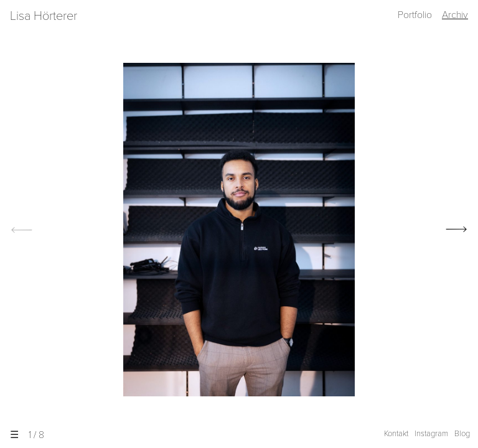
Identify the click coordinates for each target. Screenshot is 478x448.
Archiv (455, 15)
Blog (462, 434)
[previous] (19, 230)
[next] (459, 230)
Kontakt (396, 434)
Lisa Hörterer (44, 16)
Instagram (431, 434)
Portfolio (415, 15)
